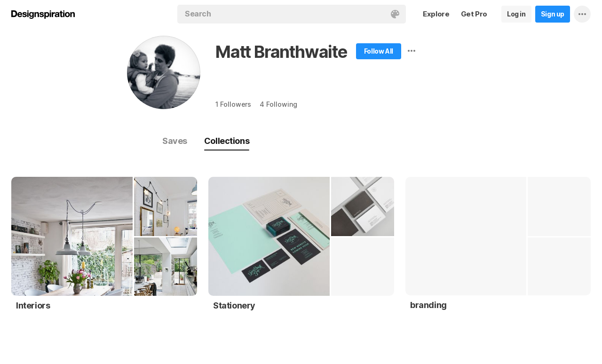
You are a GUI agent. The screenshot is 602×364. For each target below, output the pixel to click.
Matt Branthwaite (281, 52)
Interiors (33, 305)
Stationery (234, 305)
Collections (227, 141)
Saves (175, 141)
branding (428, 305)
